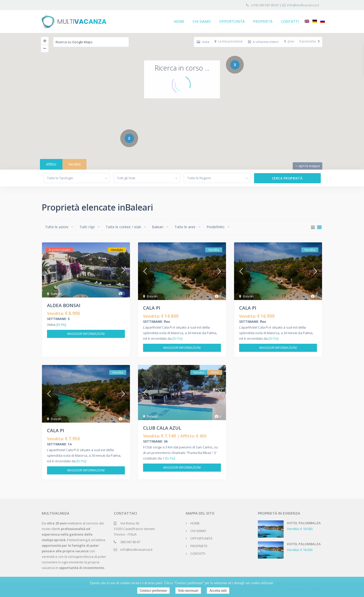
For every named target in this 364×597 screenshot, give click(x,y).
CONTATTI (290, 21)
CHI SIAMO (202, 21)
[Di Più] (61, 325)
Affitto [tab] (51, 164)
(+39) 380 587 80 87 (265, 5)
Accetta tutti (218, 591)
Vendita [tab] (75, 164)
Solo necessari (188, 591)
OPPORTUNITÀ (232, 21)
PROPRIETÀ (263, 21)
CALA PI (152, 308)
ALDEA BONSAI (64, 305)
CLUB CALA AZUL (162, 428)
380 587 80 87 (130, 542)
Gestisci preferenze (153, 591)
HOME (179, 21)
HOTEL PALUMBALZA (304, 523)
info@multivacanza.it (303, 5)
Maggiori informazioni (86, 334)
